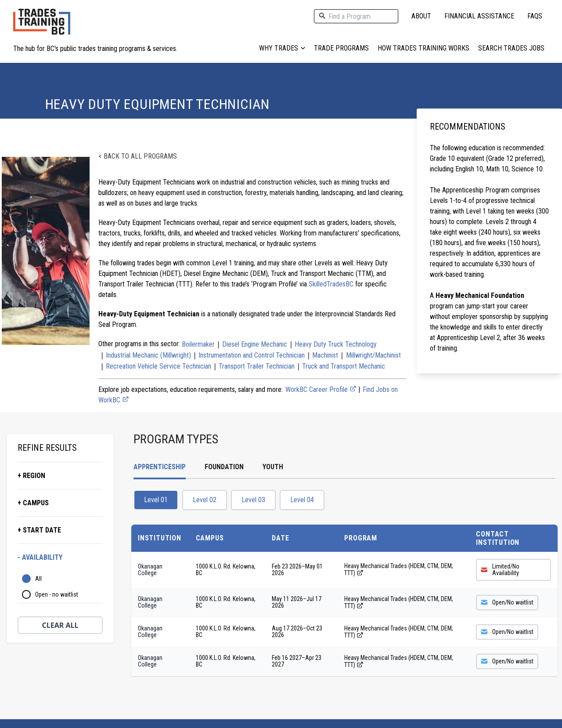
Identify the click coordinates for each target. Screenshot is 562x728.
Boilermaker (198, 344)
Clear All (60, 625)
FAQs (535, 16)
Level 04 (302, 500)
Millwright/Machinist (373, 355)
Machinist (325, 355)
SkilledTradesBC (331, 284)
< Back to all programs (138, 156)
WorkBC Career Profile (321, 389)
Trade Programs (341, 48)
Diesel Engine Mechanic (255, 344)
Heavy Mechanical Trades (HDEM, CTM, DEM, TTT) (399, 570)
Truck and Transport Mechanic (344, 366)
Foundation (224, 467)
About (421, 16)
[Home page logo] (42, 26)
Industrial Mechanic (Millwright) (148, 355)
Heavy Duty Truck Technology (336, 344)
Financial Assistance (479, 16)
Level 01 (156, 500)
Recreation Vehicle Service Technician (159, 366)
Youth (273, 467)
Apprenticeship (160, 467)
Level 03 (253, 500)
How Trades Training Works (423, 48)
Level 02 (205, 500)
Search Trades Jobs (511, 48)
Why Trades (282, 48)
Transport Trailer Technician (257, 366)
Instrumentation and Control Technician (252, 355)
